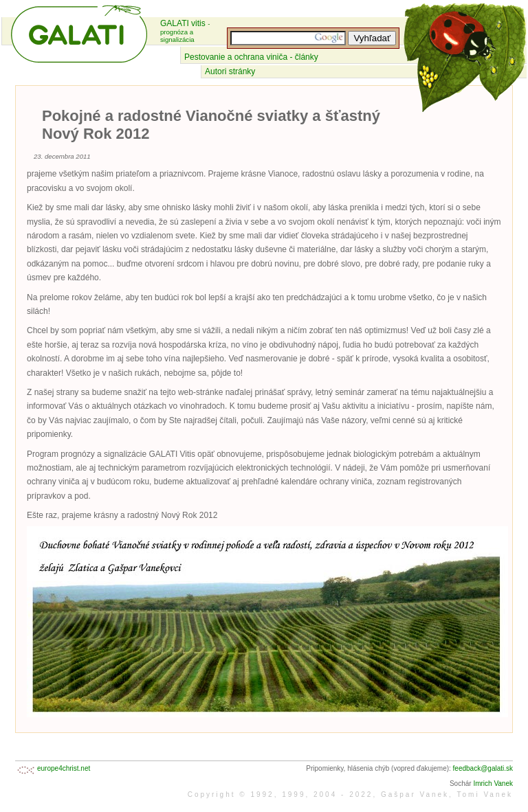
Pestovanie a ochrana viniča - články (251, 57)
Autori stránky (230, 71)
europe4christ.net (64, 768)
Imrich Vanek (493, 783)
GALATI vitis (185, 31)
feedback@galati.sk (483, 768)
